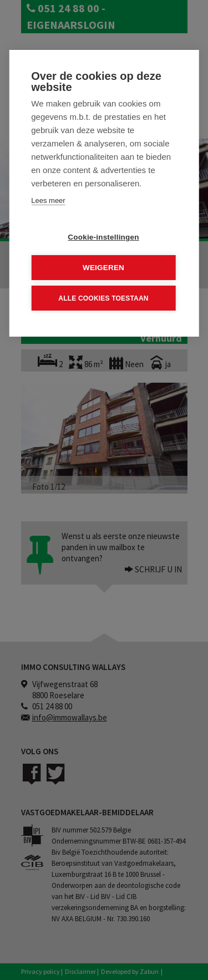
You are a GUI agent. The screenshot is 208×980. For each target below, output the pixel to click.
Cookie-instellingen (103, 237)
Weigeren (103, 268)
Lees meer (48, 200)
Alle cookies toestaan (103, 298)
